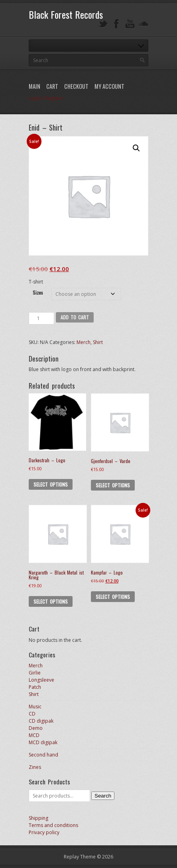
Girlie (35, 673)
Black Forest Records (66, 14)
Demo (36, 728)
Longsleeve (41, 680)
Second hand (43, 755)
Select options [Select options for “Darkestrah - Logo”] (51, 484)
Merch (84, 342)
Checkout (76, 86)
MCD (34, 735)
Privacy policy (44, 832)
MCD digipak (43, 742)
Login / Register (46, 98)
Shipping (38, 818)
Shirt (98, 342)
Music (35, 707)
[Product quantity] (41, 318)
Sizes (38, 292)
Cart (52, 86)
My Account (109, 86)
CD (32, 714)
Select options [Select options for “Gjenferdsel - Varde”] (113, 485)
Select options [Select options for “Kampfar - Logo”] (113, 597)
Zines (35, 767)
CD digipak (41, 721)
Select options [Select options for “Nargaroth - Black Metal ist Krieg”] (51, 601)
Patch (35, 687)
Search (103, 796)
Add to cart (75, 317)
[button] (136, 148)
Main (34, 86)
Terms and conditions (53, 825)
